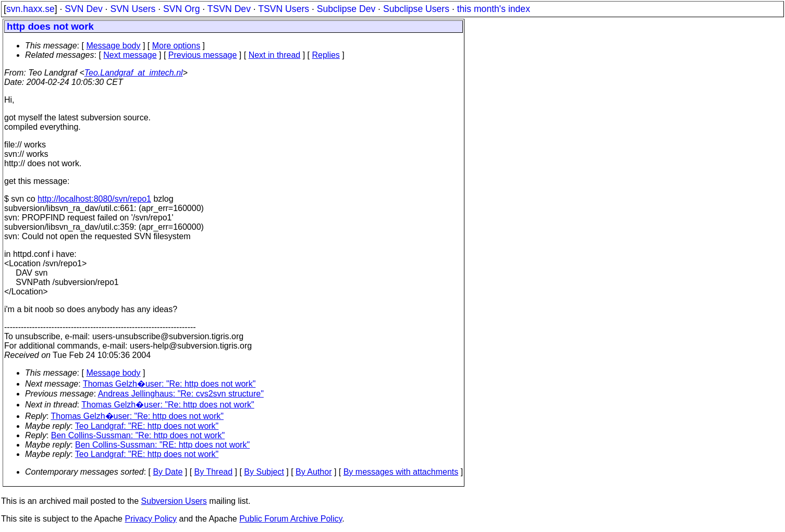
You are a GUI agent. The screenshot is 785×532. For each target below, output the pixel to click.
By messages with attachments (401, 472)
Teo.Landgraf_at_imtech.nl (134, 73)
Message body (113, 46)
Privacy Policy (151, 519)
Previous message (203, 55)
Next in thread (275, 55)
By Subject (264, 472)
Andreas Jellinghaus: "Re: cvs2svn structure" (181, 394)
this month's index (494, 9)
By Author (314, 472)
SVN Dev (83, 9)
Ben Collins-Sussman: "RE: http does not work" (162, 445)
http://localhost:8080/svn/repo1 (94, 199)
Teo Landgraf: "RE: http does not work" (147, 426)
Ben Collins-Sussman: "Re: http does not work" (138, 435)
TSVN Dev (229, 9)
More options (176, 46)
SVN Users (133, 9)
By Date (168, 472)
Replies (326, 55)
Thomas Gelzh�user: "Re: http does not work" (169, 384)
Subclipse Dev (346, 9)
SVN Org (181, 9)
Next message (130, 55)
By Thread (214, 472)
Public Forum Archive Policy (291, 519)
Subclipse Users (416, 9)
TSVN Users (284, 9)
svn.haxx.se (30, 9)
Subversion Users (174, 501)
